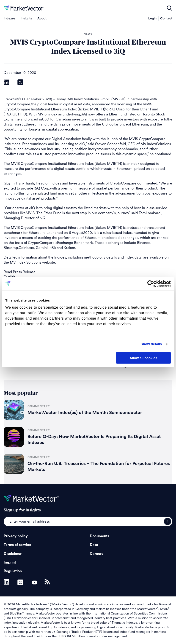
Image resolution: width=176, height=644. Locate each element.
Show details (151, 344)
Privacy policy (16, 536)
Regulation (13, 571)
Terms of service (17, 545)
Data (94, 545)
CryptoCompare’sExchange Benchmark (60, 243)
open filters (170, 8)
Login (152, 19)
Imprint (10, 562)
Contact (166, 19)
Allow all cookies (143, 358)
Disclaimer (13, 554)
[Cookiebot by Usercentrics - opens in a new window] (151, 283)
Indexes (9, 19)
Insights (26, 19)
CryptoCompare (17, 104)
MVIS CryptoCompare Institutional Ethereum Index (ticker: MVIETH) (66, 164)
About (42, 19)
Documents (99, 536)
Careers (96, 554)
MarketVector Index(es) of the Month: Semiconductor (85, 413)
